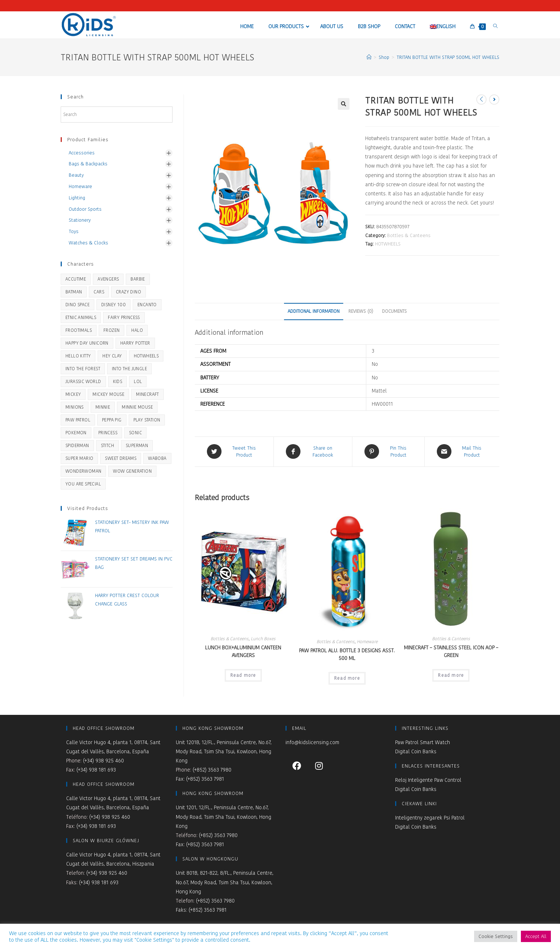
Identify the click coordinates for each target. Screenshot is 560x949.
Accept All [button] (536, 936)
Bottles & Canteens (409, 235)
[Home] (369, 57)
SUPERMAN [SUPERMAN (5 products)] (137, 445)
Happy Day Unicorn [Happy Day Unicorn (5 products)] (87, 343)
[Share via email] (462, 451)
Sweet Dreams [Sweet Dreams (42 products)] (121, 458)
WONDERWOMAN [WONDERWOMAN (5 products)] (83, 471)
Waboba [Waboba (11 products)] (157, 458)
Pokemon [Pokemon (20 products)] (76, 433)
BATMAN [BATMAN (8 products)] (74, 292)
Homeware (367, 642)
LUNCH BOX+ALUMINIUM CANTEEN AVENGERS (243, 651)
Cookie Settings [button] (496, 936)
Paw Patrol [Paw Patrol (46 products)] (78, 420)
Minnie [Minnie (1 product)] (103, 407)
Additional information (314, 311)
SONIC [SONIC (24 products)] (135, 433)
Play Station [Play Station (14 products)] (147, 420)
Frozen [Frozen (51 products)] (111, 330)
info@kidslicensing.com (312, 742)
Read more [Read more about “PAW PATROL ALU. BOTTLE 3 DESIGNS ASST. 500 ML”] (347, 678)
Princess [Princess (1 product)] (108, 433)
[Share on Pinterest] (388, 451)
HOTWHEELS (388, 244)
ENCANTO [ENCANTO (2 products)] (147, 305)
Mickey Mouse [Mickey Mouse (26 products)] (108, 394)
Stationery (80, 220)
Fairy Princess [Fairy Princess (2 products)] (124, 317)
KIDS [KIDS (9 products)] (118, 381)
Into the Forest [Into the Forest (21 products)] (83, 369)
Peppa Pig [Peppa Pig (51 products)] (112, 420)
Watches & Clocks (88, 243)
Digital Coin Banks (416, 751)
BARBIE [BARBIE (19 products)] (138, 279)
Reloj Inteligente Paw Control (428, 780)
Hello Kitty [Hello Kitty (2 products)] (78, 356)
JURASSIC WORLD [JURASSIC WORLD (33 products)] (83, 381)
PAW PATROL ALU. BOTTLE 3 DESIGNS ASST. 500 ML (347, 654)
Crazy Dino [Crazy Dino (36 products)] (128, 292)
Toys (74, 231)
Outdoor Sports (85, 209)
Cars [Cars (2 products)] (99, 292)
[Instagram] (319, 765)
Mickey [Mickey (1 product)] (73, 394)
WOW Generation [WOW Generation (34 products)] (132, 471)
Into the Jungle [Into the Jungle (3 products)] (129, 369)
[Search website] (495, 26)
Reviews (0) (361, 311)
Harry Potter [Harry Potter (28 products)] (135, 343)
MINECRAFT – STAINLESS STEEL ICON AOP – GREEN (451, 651)
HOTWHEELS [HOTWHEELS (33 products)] (146, 356)
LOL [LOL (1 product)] (138, 381)
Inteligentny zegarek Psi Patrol (430, 818)
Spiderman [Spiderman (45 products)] (77, 445)
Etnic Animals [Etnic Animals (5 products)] (81, 317)
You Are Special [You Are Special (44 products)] (83, 484)
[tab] (314, 312)
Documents (394, 311)
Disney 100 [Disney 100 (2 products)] (113, 305)
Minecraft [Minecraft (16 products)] (147, 394)
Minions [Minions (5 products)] (75, 407)
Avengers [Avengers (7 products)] (108, 279)
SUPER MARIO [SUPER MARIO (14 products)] (79, 458)
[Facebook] (297, 765)
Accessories (82, 153)
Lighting (77, 198)
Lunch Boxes (263, 638)
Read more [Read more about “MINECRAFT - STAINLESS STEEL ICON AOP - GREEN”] (451, 675)
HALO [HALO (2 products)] (137, 330)
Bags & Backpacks (88, 164)
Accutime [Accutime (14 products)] (76, 279)
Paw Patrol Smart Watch (423, 742)
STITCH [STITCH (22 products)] (107, 445)
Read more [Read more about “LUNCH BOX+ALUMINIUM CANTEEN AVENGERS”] (243, 675)
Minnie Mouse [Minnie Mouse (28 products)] (137, 407)
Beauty (76, 175)
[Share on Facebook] (313, 451)
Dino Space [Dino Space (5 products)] (77, 305)
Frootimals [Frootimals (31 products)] (79, 330)
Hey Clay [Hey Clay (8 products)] (112, 356)
